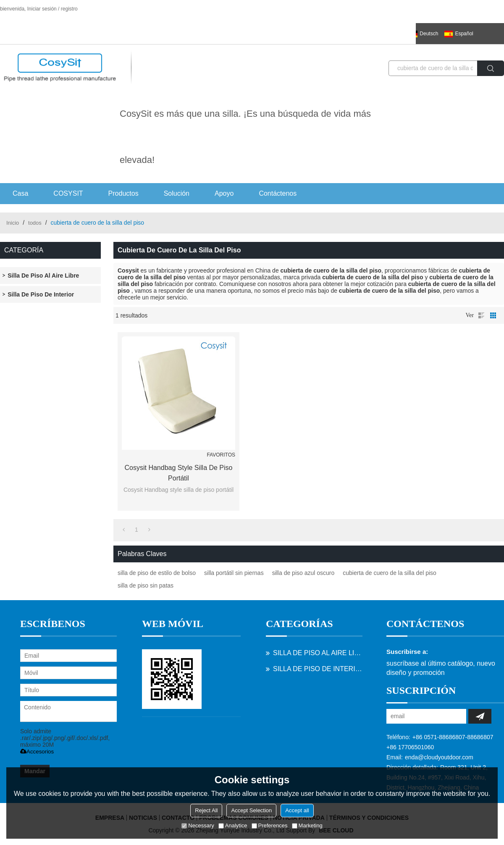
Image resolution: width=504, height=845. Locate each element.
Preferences (270, 825)
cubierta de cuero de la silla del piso (390, 573)
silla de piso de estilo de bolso (157, 573)
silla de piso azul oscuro (303, 573)
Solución (177, 193)
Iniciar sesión (42, 9)
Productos (123, 193)
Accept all (297, 810)
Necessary (198, 825)
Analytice (233, 825)
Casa (20, 193)
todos (35, 223)
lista (481, 315)
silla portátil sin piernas (234, 573)
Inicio (13, 223)
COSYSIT (68, 193)
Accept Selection (251, 810)
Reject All (206, 810)
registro (69, 9)
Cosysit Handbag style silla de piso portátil (178, 473)
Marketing (307, 825)
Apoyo (224, 193)
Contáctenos (278, 193)
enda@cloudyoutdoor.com (439, 757)
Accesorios (37, 752)
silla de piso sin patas (146, 585)
